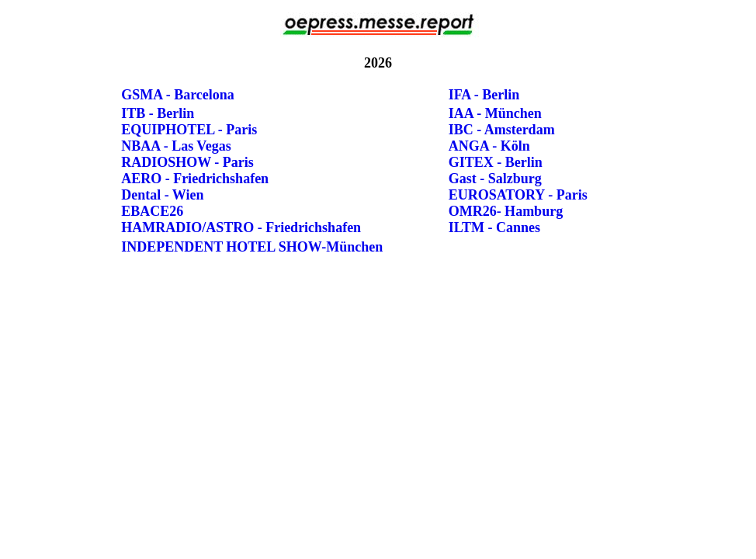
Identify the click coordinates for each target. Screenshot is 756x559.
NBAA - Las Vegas (176, 146)
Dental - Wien (162, 195)
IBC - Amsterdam (502, 130)
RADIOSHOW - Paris (187, 162)
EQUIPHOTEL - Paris (189, 130)
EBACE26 (152, 211)
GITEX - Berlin (496, 162)
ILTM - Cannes (494, 227)
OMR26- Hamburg (506, 211)
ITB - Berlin (158, 113)
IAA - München (495, 113)
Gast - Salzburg (495, 179)
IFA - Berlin (484, 95)
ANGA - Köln (489, 146)
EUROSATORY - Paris (518, 195)
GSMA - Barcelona (178, 95)
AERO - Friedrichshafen (195, 179)
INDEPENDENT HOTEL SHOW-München (252, 247)
